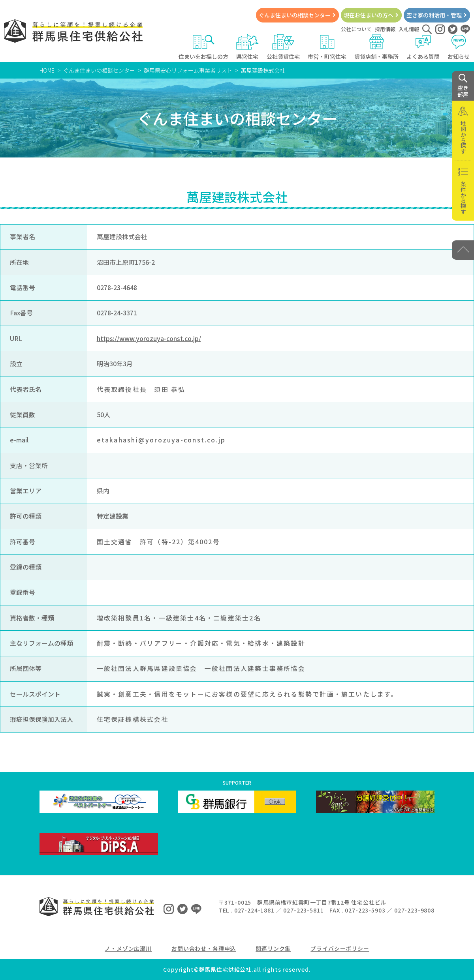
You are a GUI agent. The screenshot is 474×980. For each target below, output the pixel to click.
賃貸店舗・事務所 (376, 47)
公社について (356, 29)
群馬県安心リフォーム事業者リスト (188, 70)
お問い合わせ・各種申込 (204, 948)
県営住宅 (247, 47)
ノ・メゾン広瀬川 (128, 948)
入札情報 (409, 29)
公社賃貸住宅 (283, 47)
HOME (47, 70)
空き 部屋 (463, 86)
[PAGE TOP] (463, 250)
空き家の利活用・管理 (434, 15)
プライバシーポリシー (340, 948)
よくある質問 (423, 47)
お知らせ (459, 47)
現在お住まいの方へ (369, 15)
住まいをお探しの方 (203, 47)
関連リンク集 (273, 948)
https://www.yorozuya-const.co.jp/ (149, 338)
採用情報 (385, 29)
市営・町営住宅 (327, 47)
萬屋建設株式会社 (263, 70)
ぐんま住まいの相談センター (295, 15)
